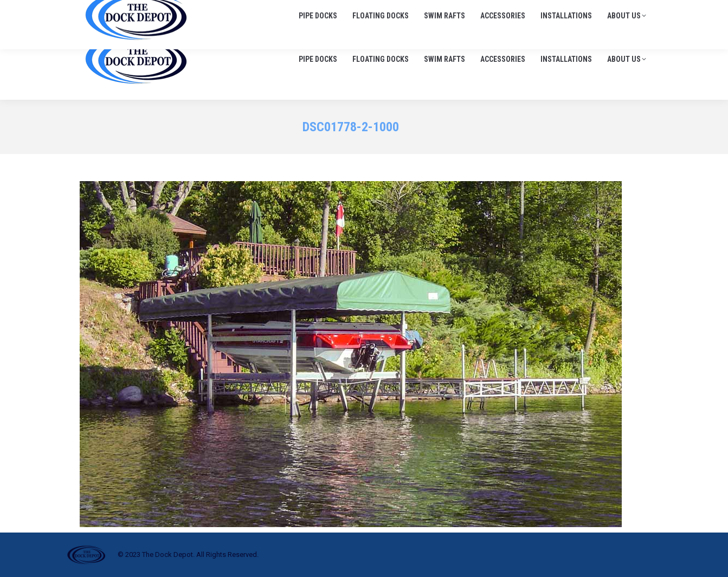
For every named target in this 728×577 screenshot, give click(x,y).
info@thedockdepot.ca (608, 11)
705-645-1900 (526, 11)
